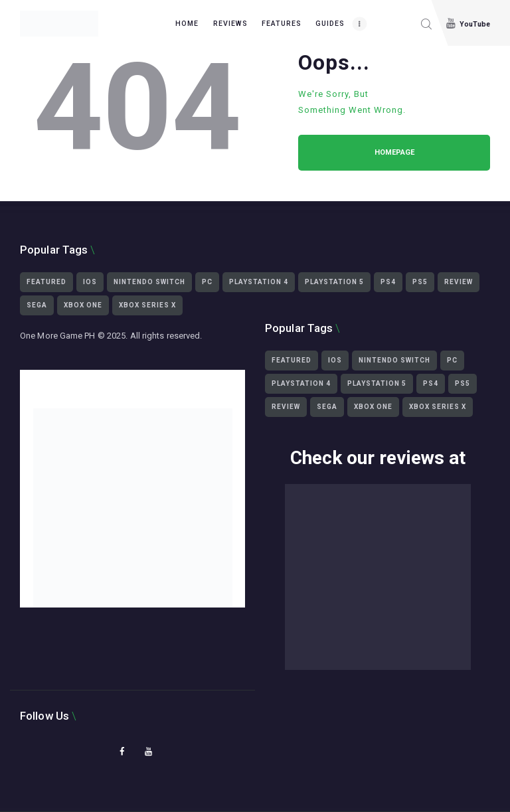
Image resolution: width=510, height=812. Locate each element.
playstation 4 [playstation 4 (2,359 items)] (259, 282)
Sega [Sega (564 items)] (37, 305)
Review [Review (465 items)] (459, 282)
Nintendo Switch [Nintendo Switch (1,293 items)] (149, 282)
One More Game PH (58, 336)
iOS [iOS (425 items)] (90, 282)
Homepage (394, 152)
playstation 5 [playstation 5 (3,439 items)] (334, 282)
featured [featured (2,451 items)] (46, 282)
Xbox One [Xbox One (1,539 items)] (83, 305)
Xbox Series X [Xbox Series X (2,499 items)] (147, 305)
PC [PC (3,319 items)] (207, 282)
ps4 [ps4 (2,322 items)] (388, 282)
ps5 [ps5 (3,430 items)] (420, 282)
